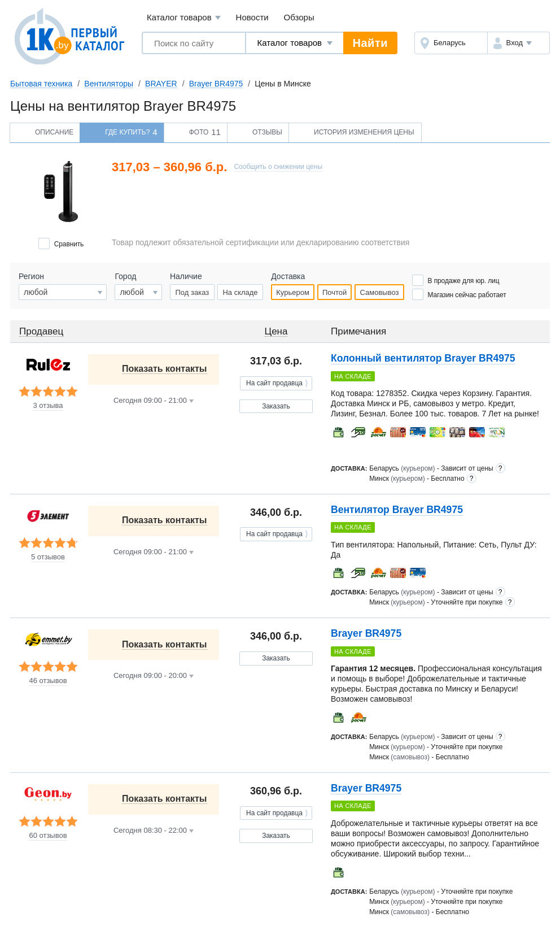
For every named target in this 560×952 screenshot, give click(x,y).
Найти (370, 43)
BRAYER (161, 84)
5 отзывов (48, 557)
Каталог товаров (184, 18)
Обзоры (299, 17)
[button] (519, 43)
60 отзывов (48, 836)
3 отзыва (48, 406)
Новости (252, 17)
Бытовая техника (41, 84)
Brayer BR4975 (216, 84)
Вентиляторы (109, 84)
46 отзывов (48, 681)
